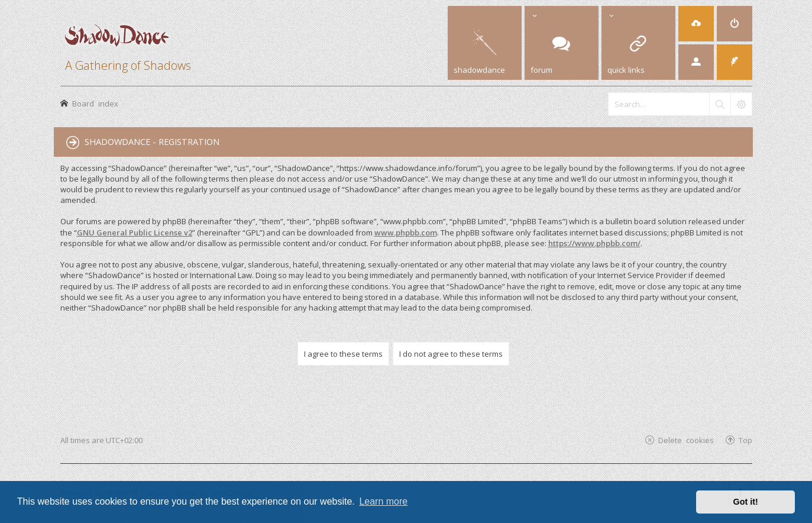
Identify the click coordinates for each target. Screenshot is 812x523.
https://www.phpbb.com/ (594, 243)
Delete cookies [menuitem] (686, 440)
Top (745, 440)
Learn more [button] (383, 501)
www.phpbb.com (406, 233)
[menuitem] (735, 24)
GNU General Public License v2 (135, 233)
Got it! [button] (746, 502)
